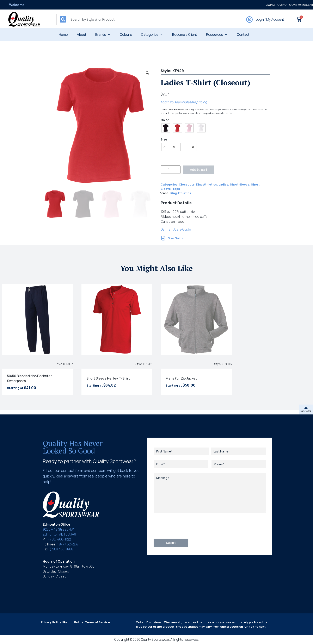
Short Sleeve (240, 184)
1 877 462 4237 (68, 544)
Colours (126, 35)
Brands (103, 35)
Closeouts (187, 184)
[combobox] (133, 19)
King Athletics (207, 184)
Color (165, 120)
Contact (243, 35)
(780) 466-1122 (60, 539)
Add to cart (199, 170)
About (82, 35)
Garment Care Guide (176, 229)
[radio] (166, 128)
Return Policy (73, 622)
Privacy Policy (51, 622)
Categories (152, 35)
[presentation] (185, 526)
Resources (217, 35)
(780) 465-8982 (62, 549)
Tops (176, 189)
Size (164, 139)
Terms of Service (97, 622)
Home (63, 35)
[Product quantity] (171, 170)
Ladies (223, 184)
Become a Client (185, 35)
